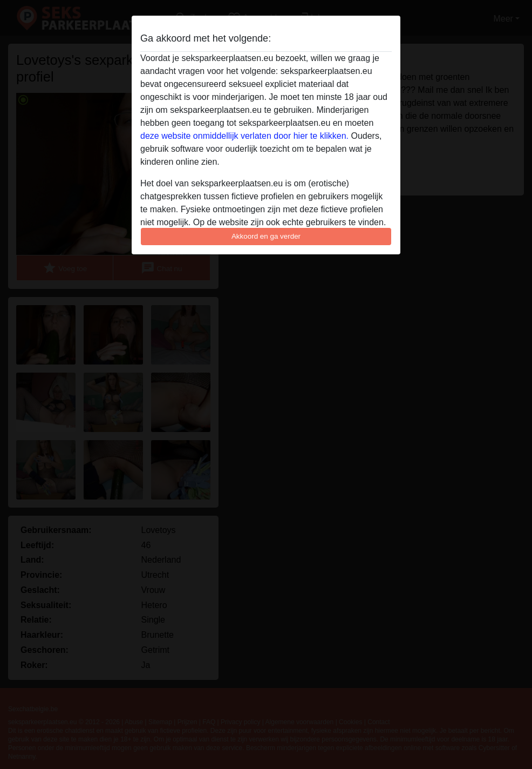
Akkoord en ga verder (266, 236)
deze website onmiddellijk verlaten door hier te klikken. (244, 136)
